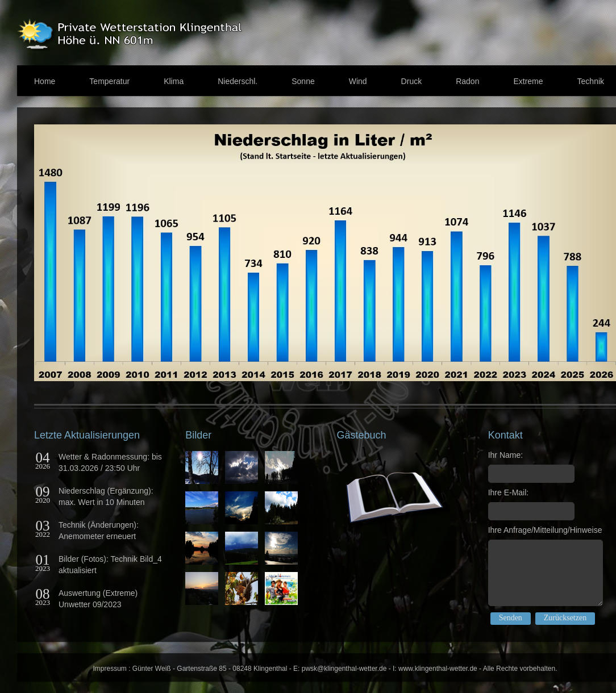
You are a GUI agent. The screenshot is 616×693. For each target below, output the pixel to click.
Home (45, 81)
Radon (467, 81)
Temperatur (109, 81)
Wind (358, 81)
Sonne (303, 81)
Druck (412, 81)
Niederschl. (238, 81)
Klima (174, 81)
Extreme (528, 81)
